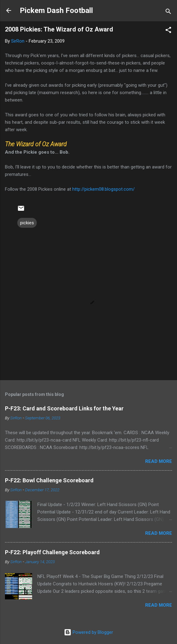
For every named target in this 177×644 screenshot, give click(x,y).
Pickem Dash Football (56, 10)
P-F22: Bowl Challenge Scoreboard (49, 480)
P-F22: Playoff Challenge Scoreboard (52, 552)
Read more (159, 461)
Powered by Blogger (88, 632)
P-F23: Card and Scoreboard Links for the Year (64, 408)
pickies (27, 223)
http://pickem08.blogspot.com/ (103, 189)
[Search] (168, 12)
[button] (168, 31)
